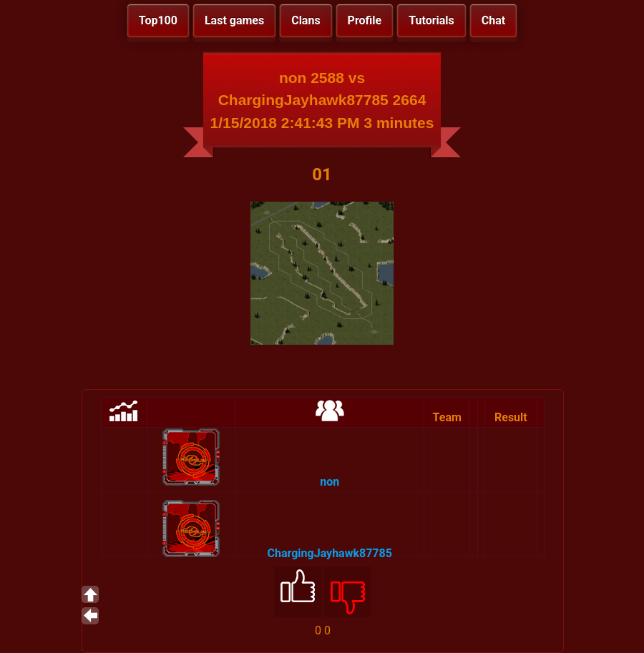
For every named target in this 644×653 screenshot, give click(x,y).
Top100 (158, 20)
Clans (306, 20)
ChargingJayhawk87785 (330, 553)
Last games (234, 20)
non (330, 482)
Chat (493, 20)
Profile (365, 20)
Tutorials (431, 20)
